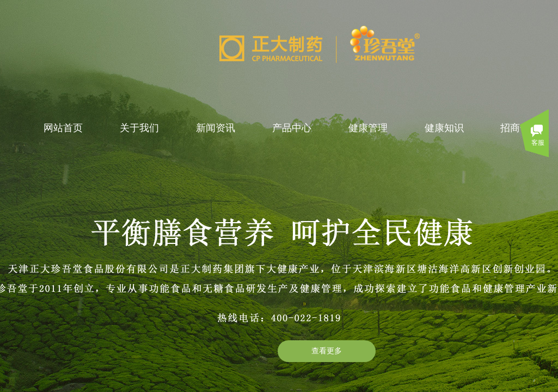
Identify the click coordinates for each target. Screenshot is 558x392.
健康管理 (368, 128)
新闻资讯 (216, 128)
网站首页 (63, 128)
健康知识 (444, 128)
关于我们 (139, 128)
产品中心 (292, 128)
